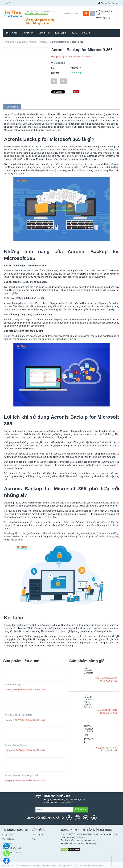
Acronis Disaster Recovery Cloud (21, 775)
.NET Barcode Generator (88, 672)
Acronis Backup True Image (19, 715)
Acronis (43, 42)
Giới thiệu (29, 33)
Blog (74, 33)
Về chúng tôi (37, 835)
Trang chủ (12, 33)
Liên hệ (86, 33)
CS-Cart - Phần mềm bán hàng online (87, 866)
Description (12, 107)
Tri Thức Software (55, 639)
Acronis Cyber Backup (16, 745)
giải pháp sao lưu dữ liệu (34, 150)
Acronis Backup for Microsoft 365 (50, 124)
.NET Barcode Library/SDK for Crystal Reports (88, 701)
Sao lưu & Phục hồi (27, 42)
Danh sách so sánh (11, 853)
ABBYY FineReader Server (89, 729)
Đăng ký (80, 810)
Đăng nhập (7, 835)
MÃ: (53, 68)
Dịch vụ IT (61, 33)
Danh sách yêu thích (12, 848)
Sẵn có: (55, 73)
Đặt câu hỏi (58, 63)
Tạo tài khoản (9, 839)
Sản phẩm (45, 33)
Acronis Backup (13, 685)
